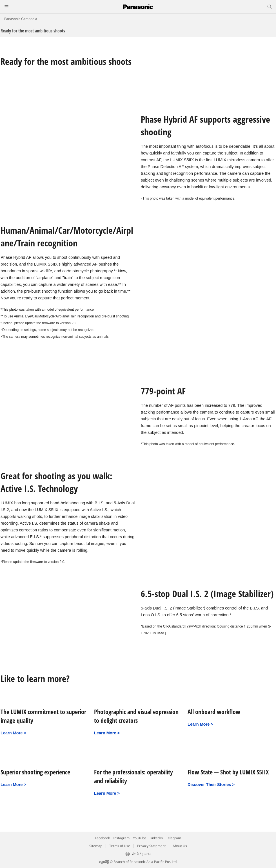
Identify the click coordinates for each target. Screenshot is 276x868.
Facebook (102, 838)
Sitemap (96, 846)
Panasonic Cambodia (21, 19)
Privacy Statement (151, 846)
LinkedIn (156, 838)
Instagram (121, 838)
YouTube (140, 838)
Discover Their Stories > (211, 785)
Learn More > (13, 733)
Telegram (174, 838)
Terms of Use (120, 846)
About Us (180, 846)
